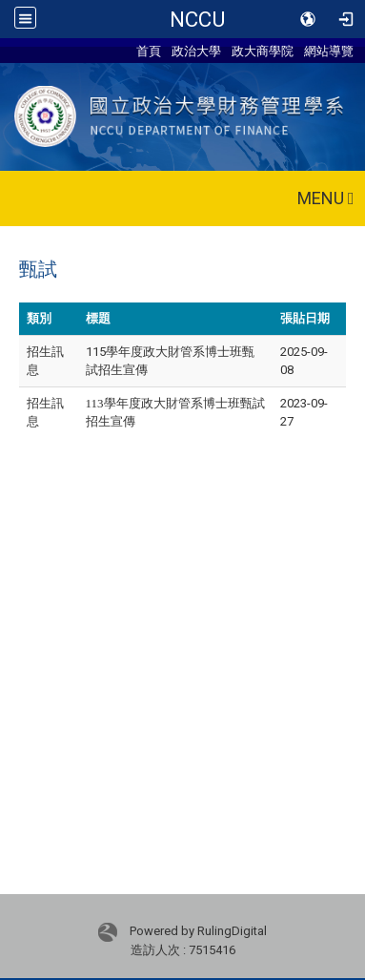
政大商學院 (263, 51)
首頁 (149, 51)
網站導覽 (329, 51)
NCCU (197, 19)
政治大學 (196, 51)
